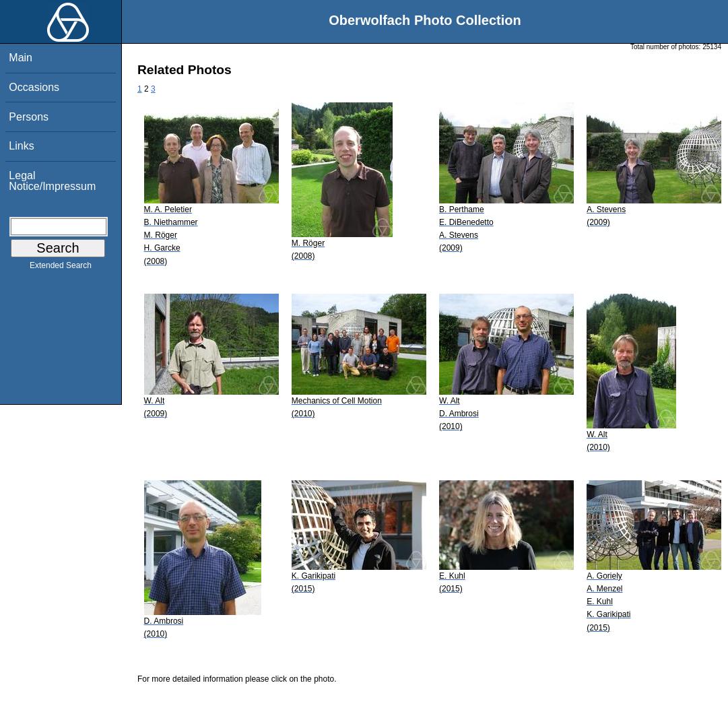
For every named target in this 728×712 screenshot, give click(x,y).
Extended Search (61, 268)
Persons (29, 117)
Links (21, 146)
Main (21, 58)
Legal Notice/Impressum (52, 181)
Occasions (34, 87)
